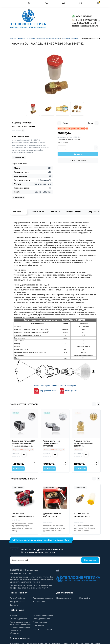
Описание (18, 212)
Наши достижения (41, 619)
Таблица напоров (68, 386)
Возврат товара (40, 602)
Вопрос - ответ (74, 212)
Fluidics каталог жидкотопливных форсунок (82, 516)
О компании (38, 626)
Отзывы (55, 212)
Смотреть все (19, 197)
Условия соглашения (42, 629)
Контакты (14, 615)
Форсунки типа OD (45, 391)
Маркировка (71, 391)
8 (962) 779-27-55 (82, 16)
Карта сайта (85, 598)
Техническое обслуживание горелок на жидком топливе (23, 516)
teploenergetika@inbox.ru (21, 573)
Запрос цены (94, 212)
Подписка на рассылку (43, 598)
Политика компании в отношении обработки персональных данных (20, 625)
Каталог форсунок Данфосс (46, 386)
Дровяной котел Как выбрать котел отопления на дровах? (53, 516)
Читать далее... (19, 157)
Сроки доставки (40, 622)
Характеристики (37, 212)
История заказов (17, 602)
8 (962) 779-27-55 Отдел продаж (24, 570)
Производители (64, 598)
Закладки (14, 605)
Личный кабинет (17, 598)
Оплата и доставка (18, 619)
